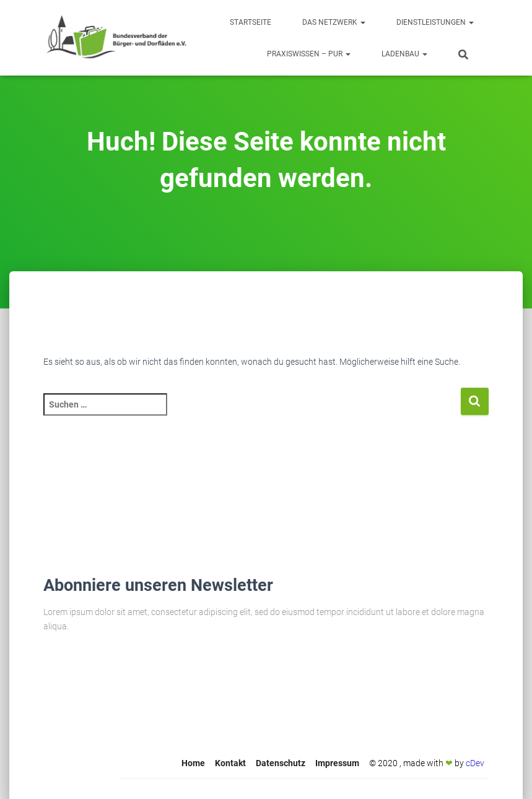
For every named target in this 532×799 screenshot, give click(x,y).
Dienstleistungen (435, 22)
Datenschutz (281, 763)
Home (193, 763)
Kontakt (230, 763)
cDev (475, 763)
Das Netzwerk (334, 22)
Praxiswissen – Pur (309, 54)
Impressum (337, 763)
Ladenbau (404, 54)
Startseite (251, 22)
